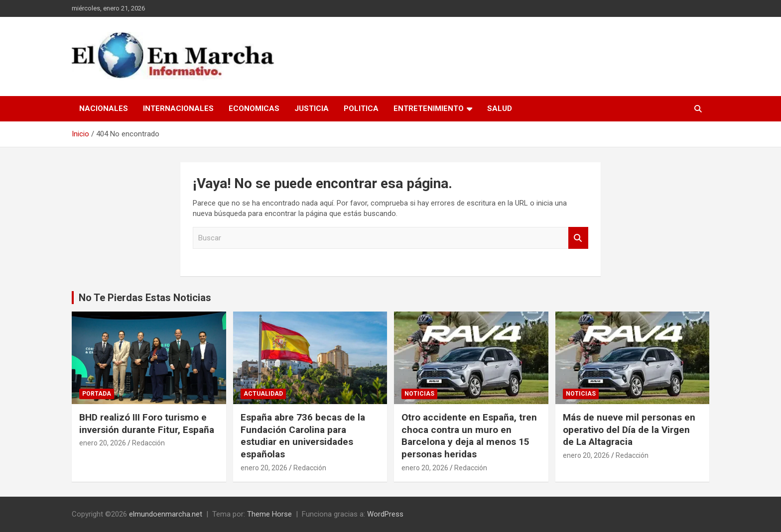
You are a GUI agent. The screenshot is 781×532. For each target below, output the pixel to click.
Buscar (578, 238)
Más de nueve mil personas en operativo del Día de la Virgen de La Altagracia (629, 429)
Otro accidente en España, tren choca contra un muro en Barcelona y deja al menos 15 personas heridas (469, 436)
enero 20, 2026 (103, 443)
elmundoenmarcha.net (166, 514)
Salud (500, 108)
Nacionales (104, 108)
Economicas (254, 108)
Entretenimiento (429, 108)
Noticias (419, 394)
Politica (361, 108)
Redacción (148, 443)
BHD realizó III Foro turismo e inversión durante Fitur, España (147, 424)
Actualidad (263, 394)
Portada (97, 394)
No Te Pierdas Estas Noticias (145, 298)
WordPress (385, 514)
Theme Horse (269, 514)
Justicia (312, 108)
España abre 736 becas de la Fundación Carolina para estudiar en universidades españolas (303, 436)
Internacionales (178, 108)
